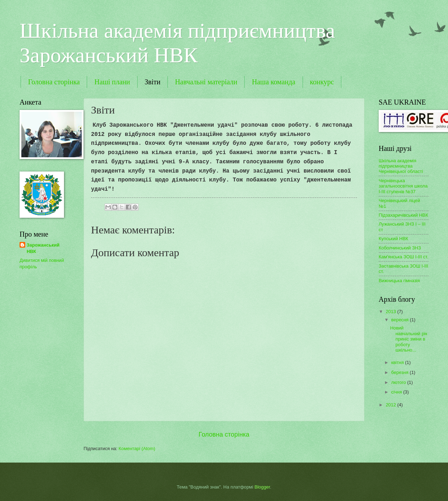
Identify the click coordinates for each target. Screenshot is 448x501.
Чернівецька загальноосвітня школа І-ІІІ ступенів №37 (403, 186)
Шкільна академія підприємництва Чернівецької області (401, 166)
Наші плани (112, 82)
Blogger (262, 487)
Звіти (153, 82)
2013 (391, 312)
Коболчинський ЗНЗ (400, 248)
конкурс (322, 82)
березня (400, 372)
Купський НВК (393, 239)
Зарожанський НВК (43, 248)
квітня (398, 362)
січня (397, 392)
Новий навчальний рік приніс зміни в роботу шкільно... (409, 339)
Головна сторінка (54, 82)
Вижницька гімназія (399, 281)
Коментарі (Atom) (137, 449)
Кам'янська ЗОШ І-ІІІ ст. (404, 257)
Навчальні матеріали (206, 82)
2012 (391, 405)
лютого (399, 382)
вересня (400, 320)
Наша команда (273, 82)
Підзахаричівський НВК (403, 215)
